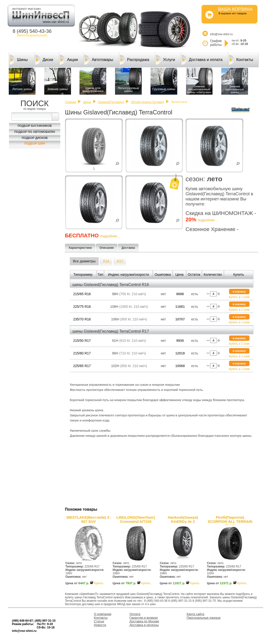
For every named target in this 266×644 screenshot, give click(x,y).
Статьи (99, 621)
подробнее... (208, 220)
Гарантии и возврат (144, 618)
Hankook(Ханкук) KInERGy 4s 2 (183, 519)
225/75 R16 (82, 307)
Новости (100, 625)
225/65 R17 (82, 366)
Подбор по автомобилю (35, 132)
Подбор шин (35, 144)
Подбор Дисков (35, 138)
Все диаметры (84, 261)
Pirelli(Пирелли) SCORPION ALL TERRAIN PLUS (230, 520)
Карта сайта (195, 614)
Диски (44, 60)
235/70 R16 (82, 319)
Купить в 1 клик (239, 297)
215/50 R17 (82, 341)
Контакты (241, 60)
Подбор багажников (35, 126)
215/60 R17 (82, 353)
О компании (103, 614)
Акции (69, 60)
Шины (19, 60)
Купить (99, 583)
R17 (120, 261)
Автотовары (99, 60)
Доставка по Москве (144, 621)
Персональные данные (204, 618)
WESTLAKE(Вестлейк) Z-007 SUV (88, 519)
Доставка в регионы (144, 625)
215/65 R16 (82, 294)
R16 (106, 261)
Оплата (135, 614)
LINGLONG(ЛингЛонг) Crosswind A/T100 (136, 519)
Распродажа (135, 60)
